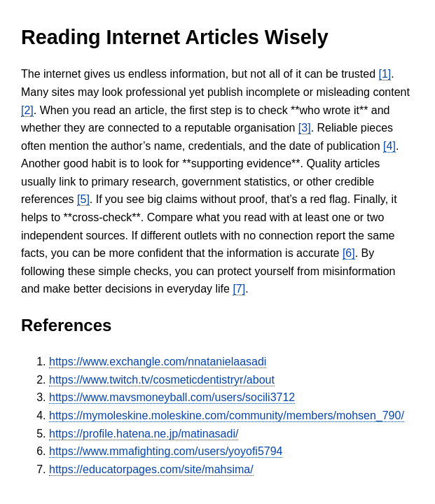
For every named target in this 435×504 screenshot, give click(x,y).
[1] (385, 74)
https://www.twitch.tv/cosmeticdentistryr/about (162, 380)
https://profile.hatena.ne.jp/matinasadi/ (144, 434)
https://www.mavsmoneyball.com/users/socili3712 (172, 397)
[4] (389, 146)
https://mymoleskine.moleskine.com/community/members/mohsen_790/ (227, 415)
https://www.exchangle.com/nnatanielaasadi (158, 362)
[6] (349, 253)
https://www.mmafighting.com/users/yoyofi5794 (166, 451)
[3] (305, 128)
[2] (27, 110)
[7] (239, 289)
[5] (83, 199)
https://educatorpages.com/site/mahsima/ (151, 469)
